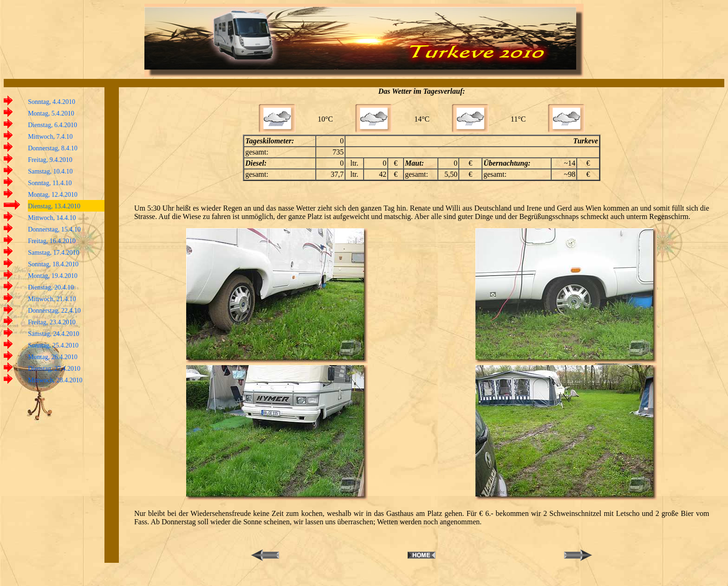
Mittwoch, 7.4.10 (50, 137)
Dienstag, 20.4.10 (51, 287)
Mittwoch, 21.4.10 (52, 299)
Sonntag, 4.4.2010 (52, 102)
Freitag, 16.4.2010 (52, 241)
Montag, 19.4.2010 (53, 276)
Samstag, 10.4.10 (50, 171)
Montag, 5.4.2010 (51, 113)
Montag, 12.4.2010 (53, 195)
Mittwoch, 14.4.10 (52, 218)
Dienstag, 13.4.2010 (54, 206)
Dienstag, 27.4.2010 (54, 369)
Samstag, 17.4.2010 (53, 253)
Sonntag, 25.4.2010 (53, 345)
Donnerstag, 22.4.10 (54, 311)
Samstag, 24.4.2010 (53, 334)
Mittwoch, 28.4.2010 (55, 380)
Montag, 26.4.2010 (53, 357)
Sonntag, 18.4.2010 (53, 264)
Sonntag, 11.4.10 (50, 183)
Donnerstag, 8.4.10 (53, 148)
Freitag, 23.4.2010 (52, 322)
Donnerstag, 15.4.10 (54, 229)
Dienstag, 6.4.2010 (52, 125)
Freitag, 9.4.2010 (50, 160)
